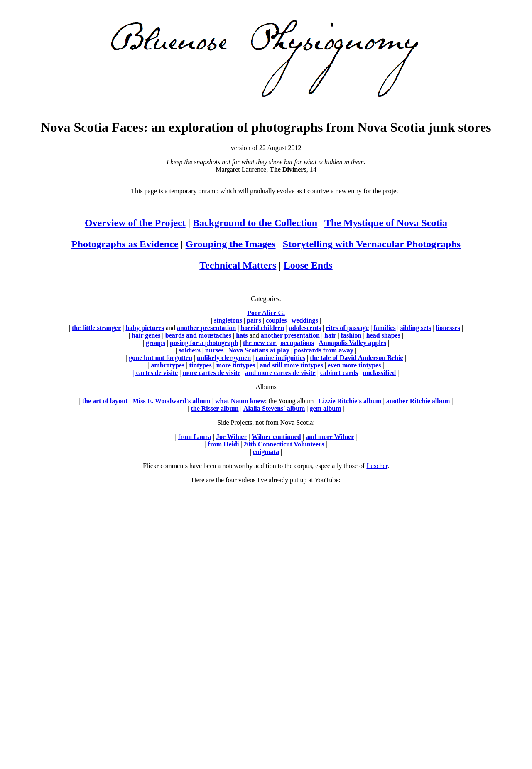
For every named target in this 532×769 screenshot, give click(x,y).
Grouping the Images (231, 244)
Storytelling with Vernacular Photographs (372, 244)
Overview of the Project (135, 223)
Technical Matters (238, 265)
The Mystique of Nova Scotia (386, 223)
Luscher (377, 466)
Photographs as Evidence (125, 244)
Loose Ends (308, 265)
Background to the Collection (255, 223)
